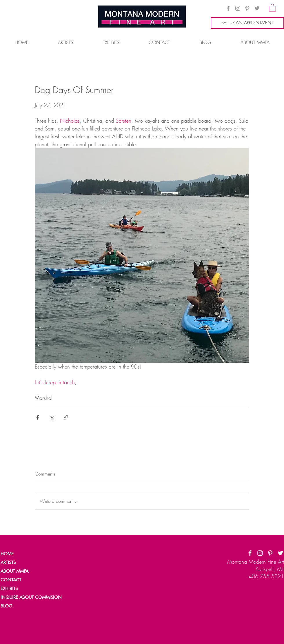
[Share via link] (66, 417)
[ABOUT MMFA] (21, 571)
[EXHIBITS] (10, 589)
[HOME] (21, 554)
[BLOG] (21, 606)
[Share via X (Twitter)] (52, 417)
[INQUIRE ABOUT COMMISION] (34, 597)
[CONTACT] (21, 580)
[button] (272, 7)
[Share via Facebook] (38, 417)
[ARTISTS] (21, 563)
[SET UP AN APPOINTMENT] (247, 23)
